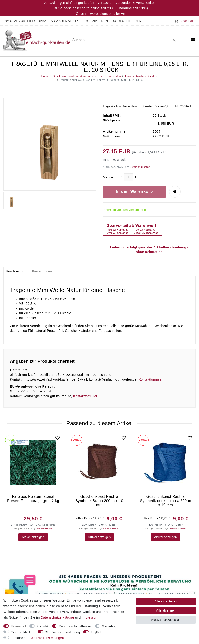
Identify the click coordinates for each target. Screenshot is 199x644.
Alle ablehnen (166, 610)
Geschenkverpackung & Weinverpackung (78, 76)
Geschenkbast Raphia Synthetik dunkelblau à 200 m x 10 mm (165, 501)
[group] (33, 462)
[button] (42, 21)
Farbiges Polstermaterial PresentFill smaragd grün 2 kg (33, 499)
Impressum (90, 617)
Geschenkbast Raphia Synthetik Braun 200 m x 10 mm (99, 501)
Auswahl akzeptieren (166, 620)
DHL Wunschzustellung (62, 632)
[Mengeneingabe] (128, 177)
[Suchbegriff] (124, 40)
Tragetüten (114, 76)
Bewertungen (42, 271)
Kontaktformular (151, 379)
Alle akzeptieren (166, 601)
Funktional (19, 638)
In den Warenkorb (134, 191)
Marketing (109, 626)
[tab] (16, 272)
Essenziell (18, 626)
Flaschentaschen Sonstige (141, 76)
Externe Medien (23, 632)
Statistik (43, 626)
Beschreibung (16, 271)
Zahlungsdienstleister (75, 626)
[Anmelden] (97, 21)
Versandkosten (141, 167)
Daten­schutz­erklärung (57, 617)
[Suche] (174, 40)
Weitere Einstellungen (47, 638)
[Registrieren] (127, 21)
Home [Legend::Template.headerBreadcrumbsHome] (45, 76)
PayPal (96, 632)
